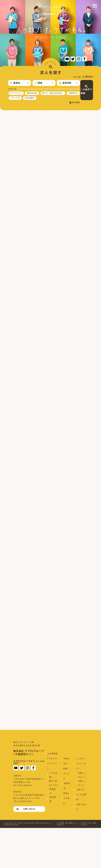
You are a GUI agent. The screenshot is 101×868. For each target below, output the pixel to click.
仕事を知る (66, 801)
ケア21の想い (52, 815)
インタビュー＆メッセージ (80, 804)
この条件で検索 (81, 87)
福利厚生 (66, 826)
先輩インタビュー (81, 815)
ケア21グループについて (52, 804)
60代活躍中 (31, 105)
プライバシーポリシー (88, 864)
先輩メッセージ (81, 823)
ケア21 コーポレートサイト (66, 864)
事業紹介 (52, 831)
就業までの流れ (66, 838)
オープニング (17, 94)
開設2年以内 (34, 94)
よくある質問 (80, 837)
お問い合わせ (26, 849)
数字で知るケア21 (53, 823)
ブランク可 (16, 105)
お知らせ (79, 830)
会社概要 (52, 839)
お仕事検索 (52, 794)
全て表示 (60, 110)
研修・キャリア (66, 813)
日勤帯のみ (44, 100)
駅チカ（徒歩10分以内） (22, 100)
